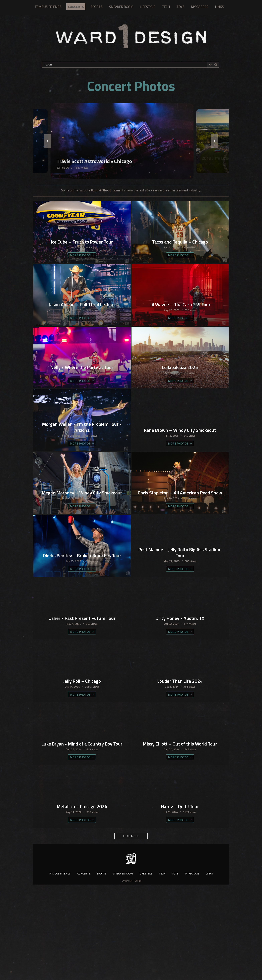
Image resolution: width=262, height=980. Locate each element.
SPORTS (96, 7)
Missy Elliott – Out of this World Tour (180, 826)
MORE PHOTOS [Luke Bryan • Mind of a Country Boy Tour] (82, 840)
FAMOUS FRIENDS (48, 7)
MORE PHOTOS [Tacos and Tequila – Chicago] (180, 264)
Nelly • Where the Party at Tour (82, 394)
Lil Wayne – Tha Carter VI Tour (180, 322)
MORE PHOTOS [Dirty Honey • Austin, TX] (180, 696)
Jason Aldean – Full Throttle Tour (82, 322)
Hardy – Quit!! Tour (180, 898)
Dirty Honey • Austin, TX (180, 682)
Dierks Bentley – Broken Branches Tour (82, 607)
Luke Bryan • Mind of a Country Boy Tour (82, 823)
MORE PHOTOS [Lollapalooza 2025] (180, 408)
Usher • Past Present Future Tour (82, 682)
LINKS (219, 7)
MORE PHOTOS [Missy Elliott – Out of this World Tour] (180, 840)
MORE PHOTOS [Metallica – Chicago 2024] (82, 912)
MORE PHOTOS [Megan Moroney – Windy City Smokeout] (82, 552)
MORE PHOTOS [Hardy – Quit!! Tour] (180, 912)
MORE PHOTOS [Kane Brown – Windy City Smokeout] (180, 480)
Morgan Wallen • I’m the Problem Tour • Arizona (82, 463)
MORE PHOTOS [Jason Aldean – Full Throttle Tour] (82, 336)
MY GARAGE (200, 7)
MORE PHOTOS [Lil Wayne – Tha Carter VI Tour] (180, 336)
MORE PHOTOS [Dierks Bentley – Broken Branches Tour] (82, 624)
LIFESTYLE (148, 7)
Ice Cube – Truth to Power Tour (82, 250)
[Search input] (125, 65)
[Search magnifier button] (216, 65)
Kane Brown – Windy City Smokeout (180, 466)
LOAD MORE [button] (131, 929)
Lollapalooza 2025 (180, 394)
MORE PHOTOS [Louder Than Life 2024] (180, 768)
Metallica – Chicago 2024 (82, 898)
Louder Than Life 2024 (180, 754)
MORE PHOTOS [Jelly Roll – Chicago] (82, 768)
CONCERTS (76, 7)
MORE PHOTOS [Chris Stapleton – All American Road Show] (180, 552)
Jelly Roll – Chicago (82, 754)
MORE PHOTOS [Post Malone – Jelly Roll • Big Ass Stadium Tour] (180, 624)
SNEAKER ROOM (121, 7)
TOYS (180, 7)
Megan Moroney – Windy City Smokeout (82, 535)
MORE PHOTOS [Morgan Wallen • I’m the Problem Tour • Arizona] (82, 480)
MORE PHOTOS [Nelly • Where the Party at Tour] (82, 408)
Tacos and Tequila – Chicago (180, 250)
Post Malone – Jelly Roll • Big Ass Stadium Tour (180, 607)
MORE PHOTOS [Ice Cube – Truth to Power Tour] (82, 264)
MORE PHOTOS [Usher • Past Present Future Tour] (82, 696)
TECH (166, 7)
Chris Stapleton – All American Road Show (180, 535)
